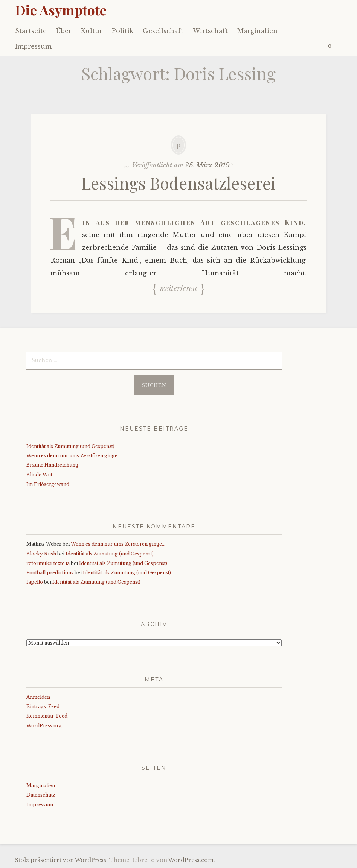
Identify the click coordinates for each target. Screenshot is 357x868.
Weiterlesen (178, 288)
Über (64, 31)
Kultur (92, 31)
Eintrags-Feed (43, 706)
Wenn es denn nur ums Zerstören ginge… (74, 456)
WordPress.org (44, 726)
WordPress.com (191, 860)
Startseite (31, 31)
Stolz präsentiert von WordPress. (61, 860)
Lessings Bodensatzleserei (178, 183)
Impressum (33, 46)
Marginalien (257, 31)
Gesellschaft (163, 31)
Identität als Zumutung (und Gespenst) (70, 446)
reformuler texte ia (48, 563)
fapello (35, 582)
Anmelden (38, 697)
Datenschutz (41, 795)
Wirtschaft (210, 31)
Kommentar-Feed (47, 716)
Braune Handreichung (52, 465)
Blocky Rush (41, 554)
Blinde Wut (39, 475)
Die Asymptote (61, 10)
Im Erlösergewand (48, 484)
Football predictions (50, 573)
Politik (123, 31)
